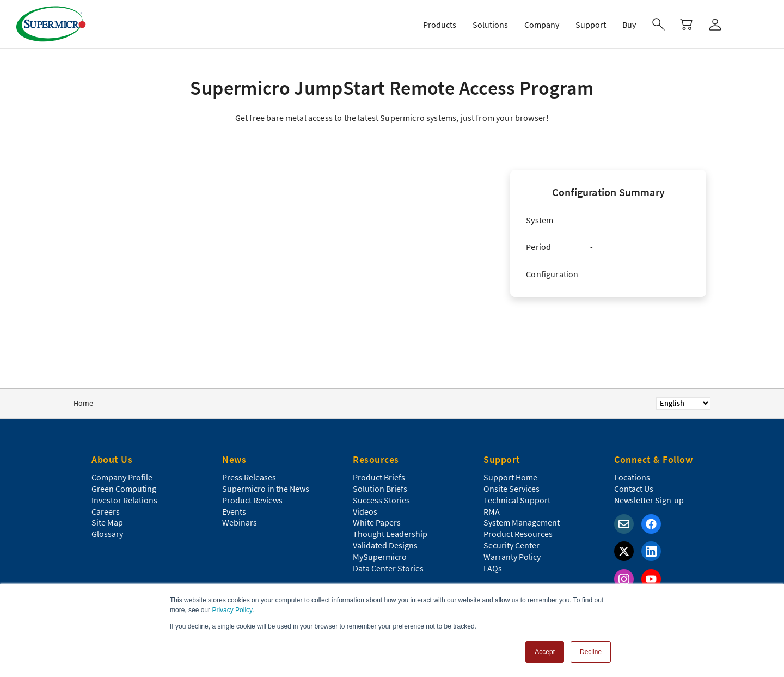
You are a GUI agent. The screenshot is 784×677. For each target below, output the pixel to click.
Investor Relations (124, 500)
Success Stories (381, 500)
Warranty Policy (512, 557)
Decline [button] (591, 652)
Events (234, 511)
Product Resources (518, 534)
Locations (632, 477)
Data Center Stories (388, 568)
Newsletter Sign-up (649, 500)
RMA (492, 511)
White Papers (377, 522)
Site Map (107, 522)
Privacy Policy (232, 610)
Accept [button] (545, 652)
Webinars (240, 522)
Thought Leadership (390, 534)
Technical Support (517, 500)
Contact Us (634, 489)
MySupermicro (380, 557)
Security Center (512, 545)
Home (83, 403)
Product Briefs (379, 477)
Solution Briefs (380, 489)
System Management (522, 522)
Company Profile (122, 477)
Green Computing (124, 489)
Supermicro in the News (266, 489)
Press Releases (249, 477)
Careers (106, 511)
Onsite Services (512, 489)
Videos (365, 511)
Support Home (510, 477)
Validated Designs (385, 545)
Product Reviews (252, 500)
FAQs (493, 568)
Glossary (107, 534)
